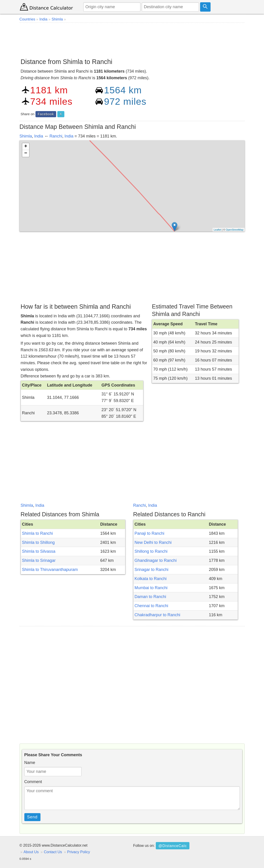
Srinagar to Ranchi (152, 570)
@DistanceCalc (173, 846)
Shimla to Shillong (38, 542)
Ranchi (56, 136)
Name (30, 763)
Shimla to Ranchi (38, 533)
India (39, 136)
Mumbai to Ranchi (151, 588)
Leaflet (217, 230)
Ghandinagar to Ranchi (156, 560)
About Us (31, 852)
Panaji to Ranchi (150, 533)
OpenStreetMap (235, 230)
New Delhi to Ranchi (153, 542)
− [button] (26, 153)
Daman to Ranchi (150, 597)
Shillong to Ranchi (151, 551)
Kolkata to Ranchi (151, 579)
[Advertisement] (132, 39)
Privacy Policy (79, 852)
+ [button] (26, 147)
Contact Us (53, 852)
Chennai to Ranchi (151, 606)
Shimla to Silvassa (39, 551)
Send (32, 817)
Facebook (46, 114)
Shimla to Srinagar (39, 560)
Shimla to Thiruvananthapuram (50, 570)
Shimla (26, 136)
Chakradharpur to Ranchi (157, 615)
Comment (33, 782)
